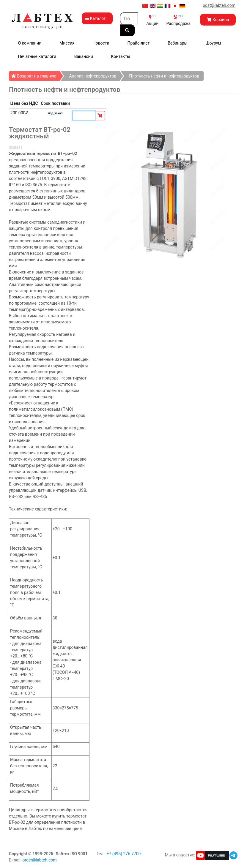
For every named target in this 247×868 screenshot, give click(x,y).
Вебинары (177, 43)
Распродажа (178, 20)
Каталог (97, 18)
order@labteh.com (39, 860)
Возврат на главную (36, 75)
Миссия (67, 43)
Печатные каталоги (37, 56)
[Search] (129, 18)
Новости (101, 43)
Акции (152, 20)
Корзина (218, 20)
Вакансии (84, 56)
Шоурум (213, 43)
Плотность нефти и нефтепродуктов (164, 76)
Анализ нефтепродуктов (93, 76)
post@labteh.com (219, 5)
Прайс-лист (138, 43)
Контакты (121, 56)
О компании (30, 43)
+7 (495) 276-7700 (124, 854)
